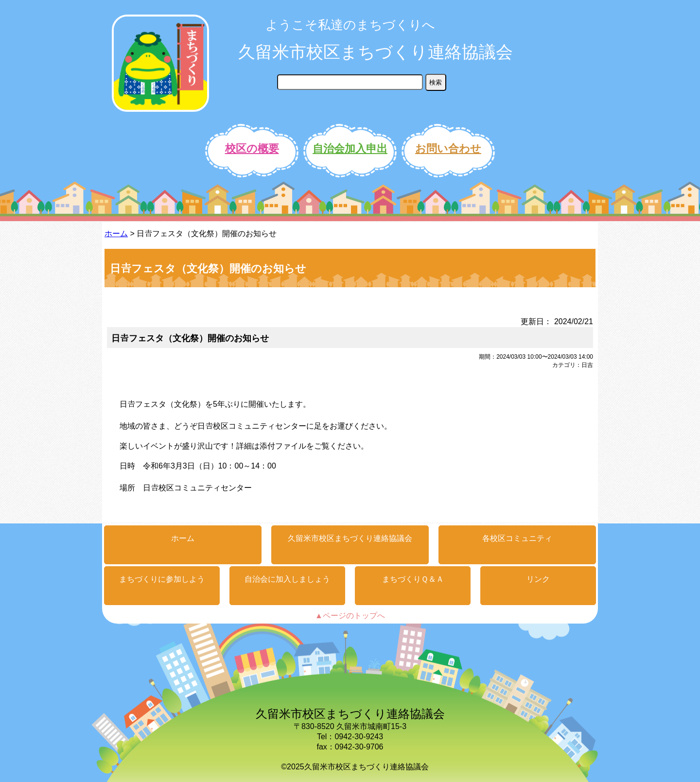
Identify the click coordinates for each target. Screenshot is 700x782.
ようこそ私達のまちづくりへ (350, 25)
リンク (538, 579)
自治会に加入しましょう (287, 579)
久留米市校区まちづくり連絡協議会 (376, 52)
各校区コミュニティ (517, 538)
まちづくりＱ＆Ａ (413, 579)
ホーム (116, 234)
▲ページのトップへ (350, 616)
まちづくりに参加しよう (162, 579)
